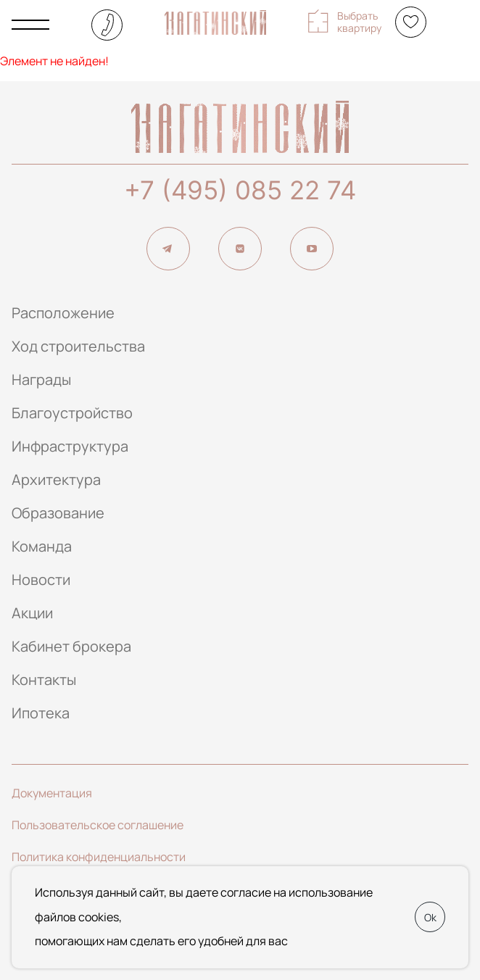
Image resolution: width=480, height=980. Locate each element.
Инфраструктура (70, 446)
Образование (58, 513)
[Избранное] (411, 22)
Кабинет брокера (71, 646)
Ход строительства (78, 346)
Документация (52, 793)
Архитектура (56, 479)
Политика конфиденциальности (99, 857)
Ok (430, 917)
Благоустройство (72, 413)
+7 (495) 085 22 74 (240, 190)
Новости (41, 580)
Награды (41, 379)
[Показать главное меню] (30, 25)
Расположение (63, 313)
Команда (42, 546)
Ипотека (41, 713)
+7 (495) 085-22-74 (107, 25)
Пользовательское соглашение (98, 825)
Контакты (44, 680)
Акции (32, 613)
